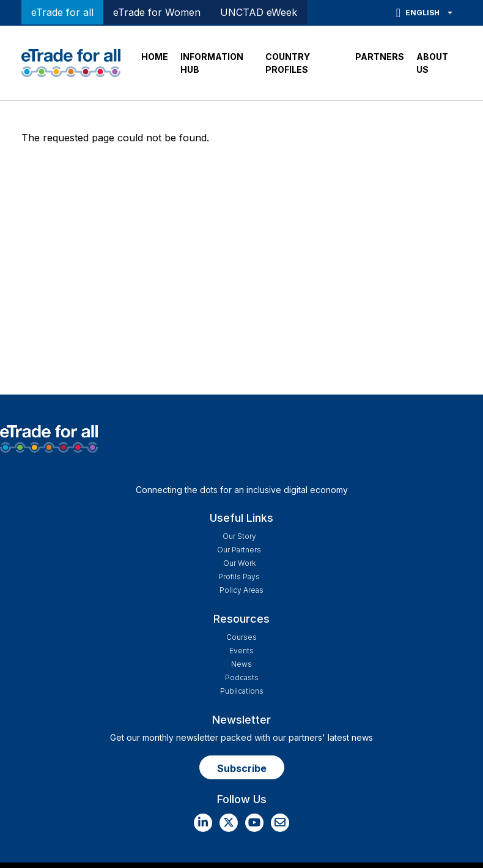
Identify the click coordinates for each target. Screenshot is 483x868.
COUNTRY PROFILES (288, 63)
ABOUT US (432, 63)
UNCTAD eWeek (259, 12)
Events (242, 651)
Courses (242, 637)
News (242, 664)
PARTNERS (380, 57)
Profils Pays (239, 577)
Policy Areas (242, 590)
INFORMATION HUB (212, 63)
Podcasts (242, 677)
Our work (239, 563)
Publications (242, 691)
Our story (239, 536)
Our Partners (239, 550)
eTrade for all (62, 12)
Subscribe (242, 768)
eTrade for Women (157, 12)
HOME (155, 57)
